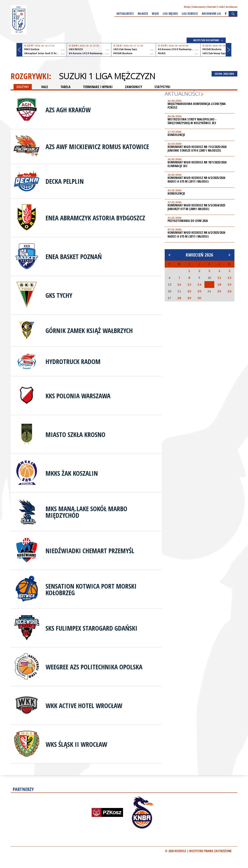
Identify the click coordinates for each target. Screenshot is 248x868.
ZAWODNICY (133, 87)
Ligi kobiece (190, 14)
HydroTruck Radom (73, 361)
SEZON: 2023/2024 (224, 74)
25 (219, 291)
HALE (45, 87)
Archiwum (232, 7)
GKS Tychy (59, 295)
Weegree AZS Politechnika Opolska (94, 667)
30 (199, 298)
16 (199, 284)
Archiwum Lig (211, 14)
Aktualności (125, 14)
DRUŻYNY (23, 87)
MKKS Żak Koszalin (72, 473)
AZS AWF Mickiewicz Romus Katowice (97, 147)
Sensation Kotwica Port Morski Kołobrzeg (91, 589)
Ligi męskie (170, 14)
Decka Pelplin (65, 181)
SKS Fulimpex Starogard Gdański (91, 628)
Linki (221, 7)
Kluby (187, 7)
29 (189, 298)
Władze (143, 14)
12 (229, 278)
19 (229, 284)
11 (219, 278)
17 (209, 284)
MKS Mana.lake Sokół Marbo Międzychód (86, 512)
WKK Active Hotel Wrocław (84, 706)
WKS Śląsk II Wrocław (76, 744)
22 (189, 291)
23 (199, 291)
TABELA (65, 87)
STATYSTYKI (162, 87)
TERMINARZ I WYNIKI (98, 87)
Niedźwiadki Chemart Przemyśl (90, 551)
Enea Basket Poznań (74, 257)
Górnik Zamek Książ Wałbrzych (89, 331)
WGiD (155, 14)
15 (189, 284)
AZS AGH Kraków (68, 110)
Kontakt (212, 7)
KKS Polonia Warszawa (78, 396)
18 (219, 284)
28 (179, 298)
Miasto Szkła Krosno (75, 434)
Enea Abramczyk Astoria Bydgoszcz (95, 218)
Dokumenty (199, 7)
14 (179, 284)
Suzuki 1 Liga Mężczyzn (107, 76)
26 (229, 291)
